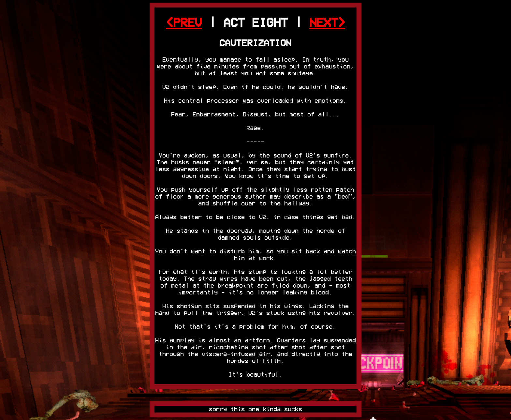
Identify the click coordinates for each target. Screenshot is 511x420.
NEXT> (327, 22)
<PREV (184, 22)
